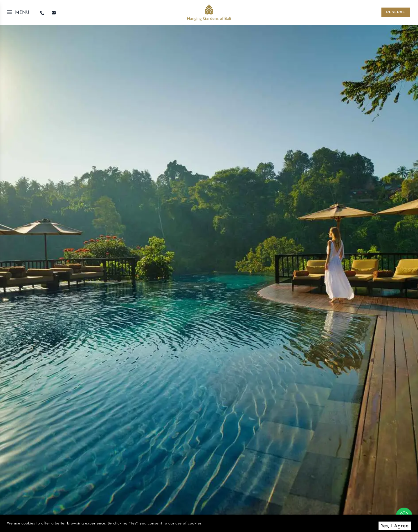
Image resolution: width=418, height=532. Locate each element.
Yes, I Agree (395, 525)
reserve (396, 12)
